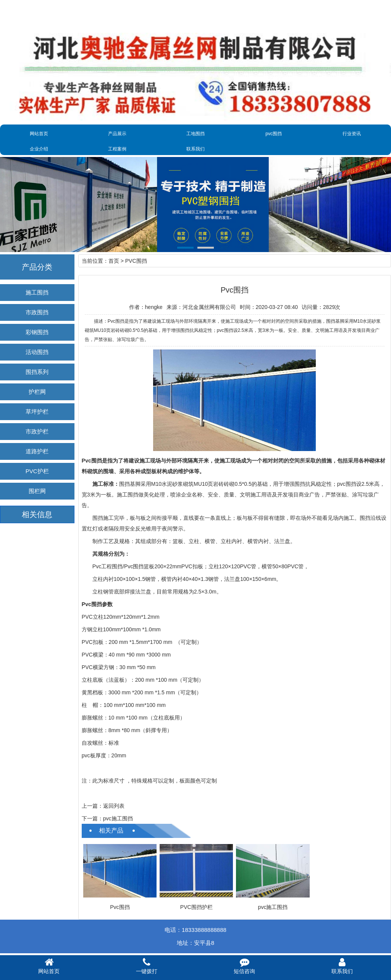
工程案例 (117, 149)
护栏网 (37, 392)
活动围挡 (37, 352)
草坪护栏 (37, 412)
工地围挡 (195, 134)
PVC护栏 (37, 471)
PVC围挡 (136, 261)
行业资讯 (352, 134)
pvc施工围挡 (118, 818)
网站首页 (39, 134)
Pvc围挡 (120, 907)
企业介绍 (39, 149)
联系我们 (195, 149)
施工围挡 (37, 292)
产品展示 (117, 134)
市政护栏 (37, 431)
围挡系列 (37, 372)
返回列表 (114, 806)
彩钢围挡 (37, 332)
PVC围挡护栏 (196, 907)
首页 (114, 261)
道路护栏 (37, 451)
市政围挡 (37, 312)
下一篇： (92, 818)
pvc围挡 (274, 134)
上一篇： (92, 806)
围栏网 (37, 491)
